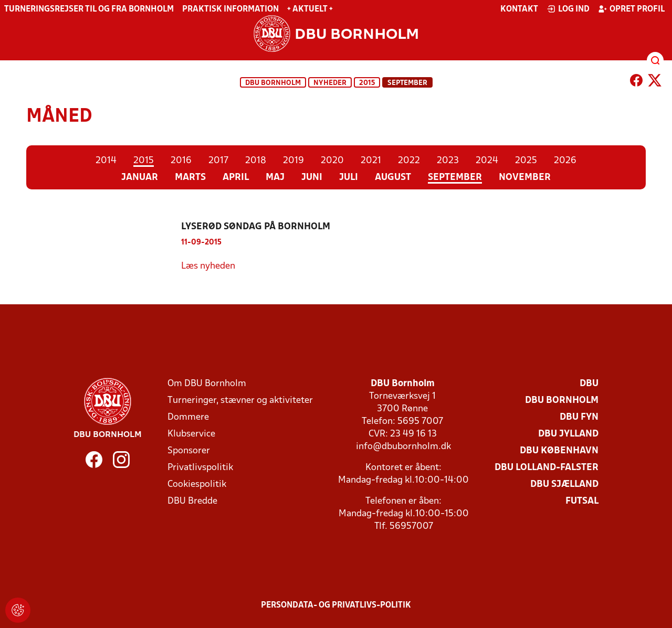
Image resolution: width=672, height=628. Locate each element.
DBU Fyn (579, 417)
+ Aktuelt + (310, 9)
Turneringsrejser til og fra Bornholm (89, 9)
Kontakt (519, 9)
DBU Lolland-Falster (547, 468)
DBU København (559, 451)
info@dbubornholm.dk (403, 447)
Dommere (188, 417)
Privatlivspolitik (200, 468)
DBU (589, 384)
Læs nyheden (208, 266)
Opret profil (631, 9)
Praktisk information (230, 9)
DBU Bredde (192, 501)
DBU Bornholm (273, 83)
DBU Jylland (568, 434)
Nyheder (330, 83)
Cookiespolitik (197, 485)
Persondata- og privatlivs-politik (336, 605)
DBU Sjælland (564, 485)
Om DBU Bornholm (207, 384)
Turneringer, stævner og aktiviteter (240, 401)
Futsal (582, 501)
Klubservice (191, 434)
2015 (367, 83)
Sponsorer (189, 451)
